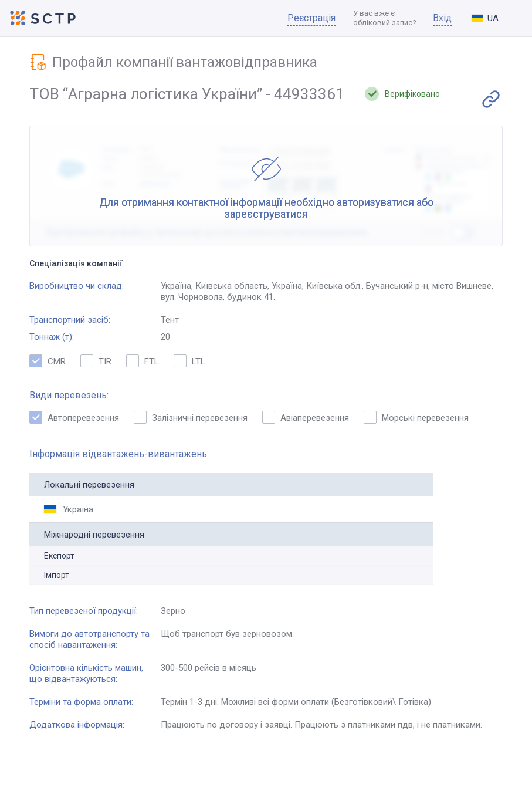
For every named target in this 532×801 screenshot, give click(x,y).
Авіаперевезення (306, 417)
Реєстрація (311, 18)
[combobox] (494, 18)
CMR (48, 361)
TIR (96, 361)
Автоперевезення (74, 417)
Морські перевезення (416, 417)
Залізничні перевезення (191, 417)
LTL (189, 361)
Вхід (442, 18)
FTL (143, 361)
